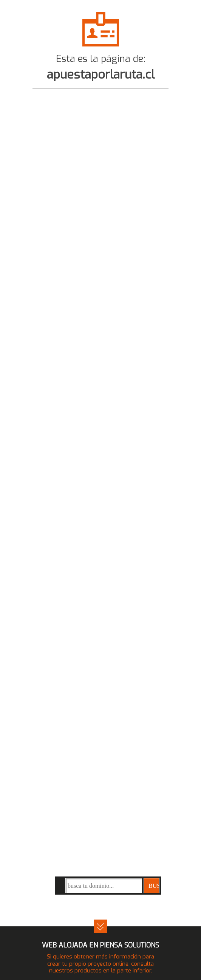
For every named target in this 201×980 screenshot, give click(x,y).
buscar (154, 886)
